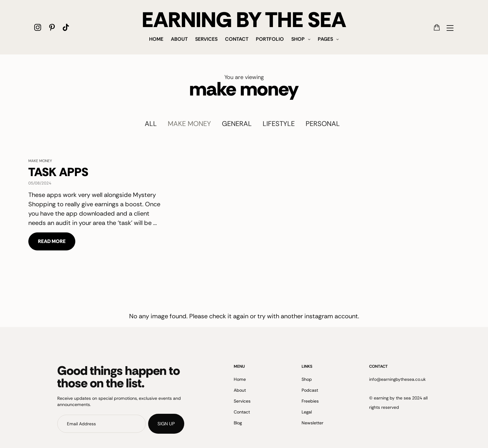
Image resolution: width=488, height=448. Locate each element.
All (151, 124)
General (237, 124)
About (179, 39)
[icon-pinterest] (52, 27)
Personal (323, 124)
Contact (237, 39)
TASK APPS (58, 172)
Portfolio (270, 39)
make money (189, 124)
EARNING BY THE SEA (244, 20)
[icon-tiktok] (66, 27)
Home (156, 39)
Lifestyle (279, 124)
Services (206, 39)
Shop (298, 39)
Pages (325, 39)
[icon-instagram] (38, 27)
